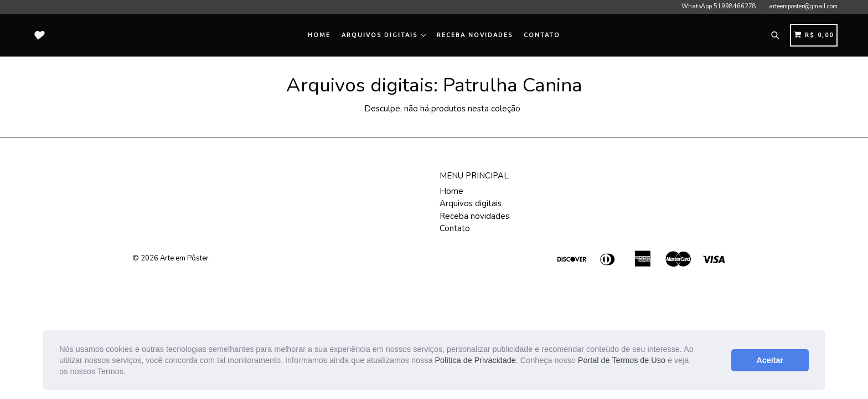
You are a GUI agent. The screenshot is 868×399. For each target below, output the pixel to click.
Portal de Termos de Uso (622, 360)
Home (319, 35)
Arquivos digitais (384, 35)
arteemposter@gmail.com (803, 6)
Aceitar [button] (770, 360)
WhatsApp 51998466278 (719, 6)
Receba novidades (475, 35)
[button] (130, 372)
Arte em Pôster (184, 258)
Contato (542, 35)
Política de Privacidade (475, 360)
